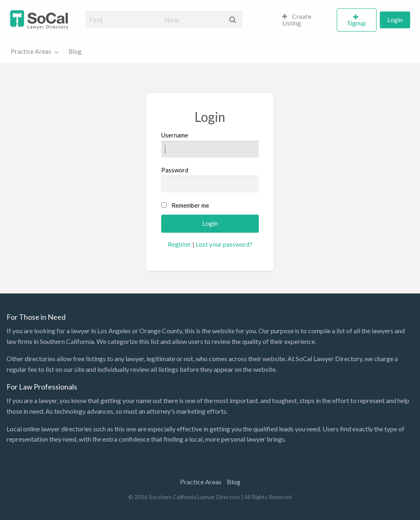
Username (210, 144)
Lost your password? (224, 244)
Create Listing (297, 20)
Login (395, 20)
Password (210, 179)
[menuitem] (306, 20)
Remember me (190, 205)
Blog (75, 51)
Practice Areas (31, 51)
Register (179, 244)
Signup (357, 23)
